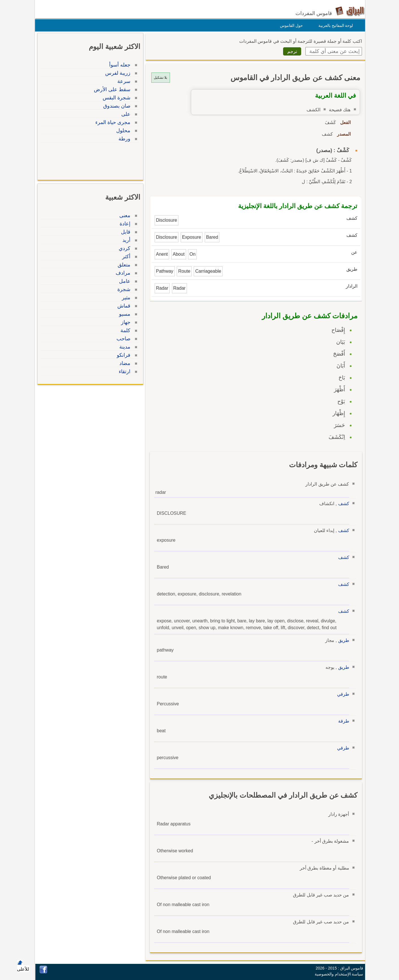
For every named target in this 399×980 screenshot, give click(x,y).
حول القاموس (290, 25)
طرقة (342, 721)
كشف (342, 504)
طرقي (342, 694)
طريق (342, 640)
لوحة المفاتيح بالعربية (334, 25)
